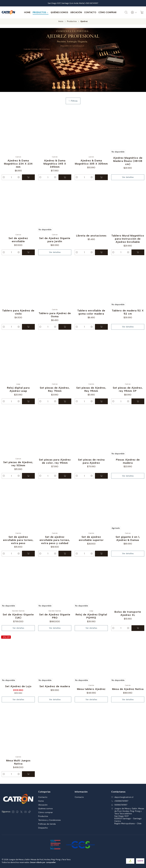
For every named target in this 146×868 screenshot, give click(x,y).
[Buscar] (126, 12)
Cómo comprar (107, 12)
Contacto (90, 12)
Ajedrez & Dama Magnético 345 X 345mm (55, 164)
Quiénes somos (59, 12)
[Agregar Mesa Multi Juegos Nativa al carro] (28, 774)
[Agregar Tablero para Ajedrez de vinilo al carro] (28, 327)
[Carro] (142, 12)
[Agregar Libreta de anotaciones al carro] (101, 252)
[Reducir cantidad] (4, 177)
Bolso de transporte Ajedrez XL (128, 613)
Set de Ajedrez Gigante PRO (55, 616)
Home (27, 12)
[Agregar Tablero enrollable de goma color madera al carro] (101, 327)
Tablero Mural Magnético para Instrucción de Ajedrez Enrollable (128, 239)
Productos (41, 12)
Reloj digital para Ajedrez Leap (18, 389)
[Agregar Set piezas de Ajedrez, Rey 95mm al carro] (101, 401)
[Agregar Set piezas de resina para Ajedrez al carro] (101, 476)
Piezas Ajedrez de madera (128, 461)
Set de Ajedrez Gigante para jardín (55, 240)
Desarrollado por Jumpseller (43, 862)
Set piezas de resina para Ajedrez (91, 461)
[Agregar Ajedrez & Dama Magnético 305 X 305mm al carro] (101, 177)
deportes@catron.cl (122, 797)
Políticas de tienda (47, 824)
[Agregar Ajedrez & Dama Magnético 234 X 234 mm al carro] (28, 177)
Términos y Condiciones (49, 820)
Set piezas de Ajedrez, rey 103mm (18, 464)
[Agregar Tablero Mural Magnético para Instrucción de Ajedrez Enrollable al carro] (138, 252)
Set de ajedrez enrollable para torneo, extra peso (18, 540)
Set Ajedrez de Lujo (18, 686)
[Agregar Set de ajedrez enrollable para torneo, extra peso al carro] (28, 554)
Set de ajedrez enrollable (18, 240)
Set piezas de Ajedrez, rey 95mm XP (128, 389)
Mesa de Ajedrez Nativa (128, 689)
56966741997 (119, 805)
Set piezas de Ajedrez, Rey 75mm (55, 389)
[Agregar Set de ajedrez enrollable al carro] (28, 252)
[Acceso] (134, 12)
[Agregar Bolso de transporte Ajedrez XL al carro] (138, 628)
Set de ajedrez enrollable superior (91, 538)
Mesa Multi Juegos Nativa (18, 762)
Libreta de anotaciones (91, 236)
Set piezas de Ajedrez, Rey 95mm (91, 389)
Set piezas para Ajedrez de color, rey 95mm (55, 461)
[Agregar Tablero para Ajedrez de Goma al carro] (65, 327)
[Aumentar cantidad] (19, 177)
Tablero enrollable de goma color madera (91, 312)
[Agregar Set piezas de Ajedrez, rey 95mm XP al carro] (138, 401)
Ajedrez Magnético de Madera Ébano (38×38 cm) (128, 161)
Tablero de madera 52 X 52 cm (128, 312)
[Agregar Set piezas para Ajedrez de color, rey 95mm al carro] (65, 476)
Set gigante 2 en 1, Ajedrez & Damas (128, 538)
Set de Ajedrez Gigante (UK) (18, 616)
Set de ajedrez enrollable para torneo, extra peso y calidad (55, 540)
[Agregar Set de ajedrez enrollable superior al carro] (101, 554)
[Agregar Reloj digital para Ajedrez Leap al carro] (28, 401)
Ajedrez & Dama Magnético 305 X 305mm (91, 162)
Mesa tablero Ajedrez (91, 689)
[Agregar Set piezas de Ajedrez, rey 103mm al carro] (28, 476)
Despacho (43, 828)
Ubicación (76, 12)
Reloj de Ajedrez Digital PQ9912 (91, 616)
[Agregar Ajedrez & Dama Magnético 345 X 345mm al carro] (65, 177)
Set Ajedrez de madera (55, 686)
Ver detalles (128, 177)
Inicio (61, 21)
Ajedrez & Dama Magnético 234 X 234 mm (18, 164)
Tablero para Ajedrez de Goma (55, 315)
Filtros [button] (73, 101)
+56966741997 (120, 801)
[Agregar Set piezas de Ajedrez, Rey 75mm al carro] (65, 401)
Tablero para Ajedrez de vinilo (18, 312)
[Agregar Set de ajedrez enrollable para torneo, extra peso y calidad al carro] (65, 554)
